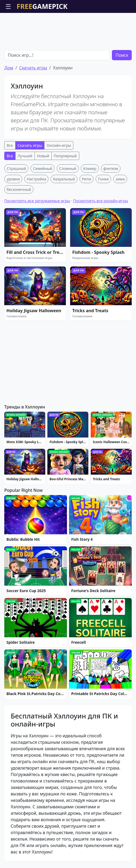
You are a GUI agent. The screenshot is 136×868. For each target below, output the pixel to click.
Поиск (122, 55)
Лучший (25, 156)
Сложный (68, 168)
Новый (43, 156)
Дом (9, 68)
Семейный (43, 168)
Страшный (16, 168)
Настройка (36, 179)
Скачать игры (33, 68)
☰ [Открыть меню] (8, 6)
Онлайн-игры (59, 145)
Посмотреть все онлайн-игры (101, 201)
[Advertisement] (68, 26)
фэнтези (111, 168)
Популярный (65, 156)
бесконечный (19, 189)
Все (10, 145)
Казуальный (64, 179)
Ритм (86, 179)
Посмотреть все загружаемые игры (37, 201)
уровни (13, 179)
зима (120, 179)
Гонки (103, 179)
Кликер (90, 168)
